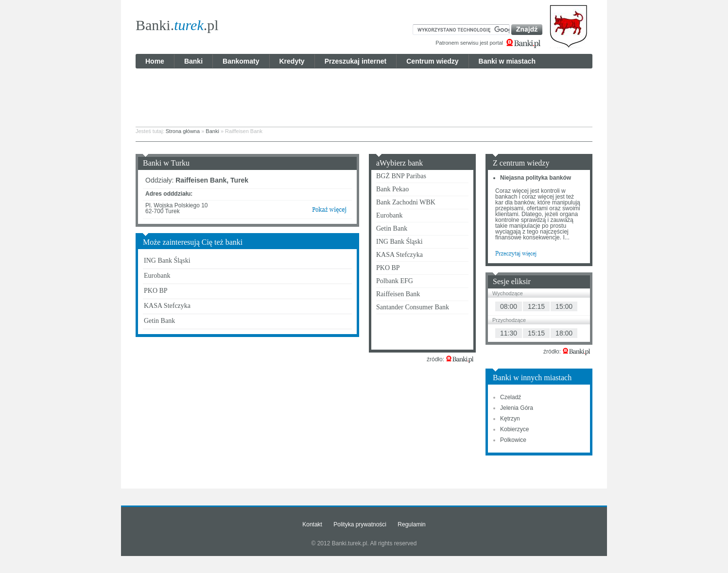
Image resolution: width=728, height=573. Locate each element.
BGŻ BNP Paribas (401, 176)
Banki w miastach (507, 61)
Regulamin (411, 524)
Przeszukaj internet (356, 61)
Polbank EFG (395, 281)
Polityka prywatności (360, 524)
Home (155, 61)
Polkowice (513, 440)
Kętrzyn (510, 419)
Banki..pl (177, 25)
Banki (193, 61)
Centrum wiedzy (432, 61)
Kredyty (292, 61)
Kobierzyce (514, 429)
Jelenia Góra (517, 408)
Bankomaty (241, 61)
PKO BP (156, 291)
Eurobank (157, 276)
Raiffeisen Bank (398, 294)
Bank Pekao (392, 189)
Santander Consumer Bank (413, 307)
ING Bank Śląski (167, 261)
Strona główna (183, 131)
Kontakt (312, 524)
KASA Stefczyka (167, 306)
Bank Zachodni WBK (406, 202)
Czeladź (511, 397)
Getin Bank (159, 321)
